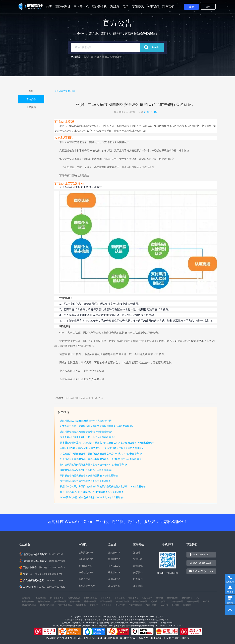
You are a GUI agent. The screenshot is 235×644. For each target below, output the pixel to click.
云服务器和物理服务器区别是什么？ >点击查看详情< (87, 437)
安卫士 (164, 601)
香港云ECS (114, 572)
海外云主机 (99, 7)
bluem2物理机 (90, 598)
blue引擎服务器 (57, 598)
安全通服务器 (60, 601)
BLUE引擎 (120, 605)
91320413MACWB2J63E (52, 587)
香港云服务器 (90, 601)
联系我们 (168, 7)
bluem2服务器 (74, 598)
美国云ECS (114, 579)
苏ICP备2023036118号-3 (52, 567)
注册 (191, 7)
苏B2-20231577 (57, 561)
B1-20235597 (56, 554)
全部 (31, 91)
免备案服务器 (193, 601)
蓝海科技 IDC (151, 112)
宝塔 (125, 7)
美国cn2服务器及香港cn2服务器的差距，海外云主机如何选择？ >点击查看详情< (101, 448)
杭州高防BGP (86, 553)
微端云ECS (114, 559)
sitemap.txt (187, 598)
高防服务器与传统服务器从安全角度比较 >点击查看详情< (90, 475)
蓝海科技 (94, 605)
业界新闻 (31, 107)
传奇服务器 (106, 598)
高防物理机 (63, 7)
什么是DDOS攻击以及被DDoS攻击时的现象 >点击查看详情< (91, 492)
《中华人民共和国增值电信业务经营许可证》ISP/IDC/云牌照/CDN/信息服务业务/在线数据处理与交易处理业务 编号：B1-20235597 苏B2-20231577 (117, 626)
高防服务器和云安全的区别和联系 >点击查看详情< (86, 470)
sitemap (160, 598)
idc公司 (206, 601)
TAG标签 (51, 638)
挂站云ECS (114, 553)
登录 (208, 7)
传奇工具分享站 (65, 605)
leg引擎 (176, 605)
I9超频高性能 (85, 566)
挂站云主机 (147, 598)
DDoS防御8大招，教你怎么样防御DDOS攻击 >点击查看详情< (92, 497)
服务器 (101, 57)
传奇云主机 (119, 598)
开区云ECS (114, 566)
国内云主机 (81, 7)
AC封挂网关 (151, 605)
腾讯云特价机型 (29, 605)
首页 (49, 7)
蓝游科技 (187, 605)
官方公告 (31, 99)
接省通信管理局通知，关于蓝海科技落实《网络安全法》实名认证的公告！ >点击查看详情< (107, 443)
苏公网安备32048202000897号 (46, 574)
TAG (197, 598)
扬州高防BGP (86, 559)
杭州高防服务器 (140, 601)
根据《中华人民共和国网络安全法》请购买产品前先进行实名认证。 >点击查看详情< (104, 486)
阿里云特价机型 (47, 605)
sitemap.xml (173, 598)
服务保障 (138, 586)
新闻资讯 (138, 7)
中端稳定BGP (86, 572)
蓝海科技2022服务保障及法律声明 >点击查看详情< (86, 421)
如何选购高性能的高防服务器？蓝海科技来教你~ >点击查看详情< (94, 465)
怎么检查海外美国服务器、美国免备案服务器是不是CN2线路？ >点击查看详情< (101, 454)
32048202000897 (55, 580)
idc (95, 57)
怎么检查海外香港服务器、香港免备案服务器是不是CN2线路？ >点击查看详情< (101, 459)
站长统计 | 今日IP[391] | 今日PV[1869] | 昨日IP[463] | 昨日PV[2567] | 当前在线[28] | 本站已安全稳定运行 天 (123, 638)
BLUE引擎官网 (123, 601)
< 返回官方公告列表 (65, 91)
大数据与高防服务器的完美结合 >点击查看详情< (85, 481)
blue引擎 (164, 605)
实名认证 (88, 57)
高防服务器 (114, 586)
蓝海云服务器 (177, 601)
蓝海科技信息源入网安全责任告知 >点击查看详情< (86, 432)
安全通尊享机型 (87, 586)
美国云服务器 (106, 601)
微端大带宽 (84, 579)
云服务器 (117, 57)
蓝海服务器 (107, 605)
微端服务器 (133, 598)
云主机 (108, 57)
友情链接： (27, 598)
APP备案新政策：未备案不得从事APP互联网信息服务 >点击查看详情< (97, 426)
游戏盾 (115, 7)
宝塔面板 (138, 559)
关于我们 (153, 7)
